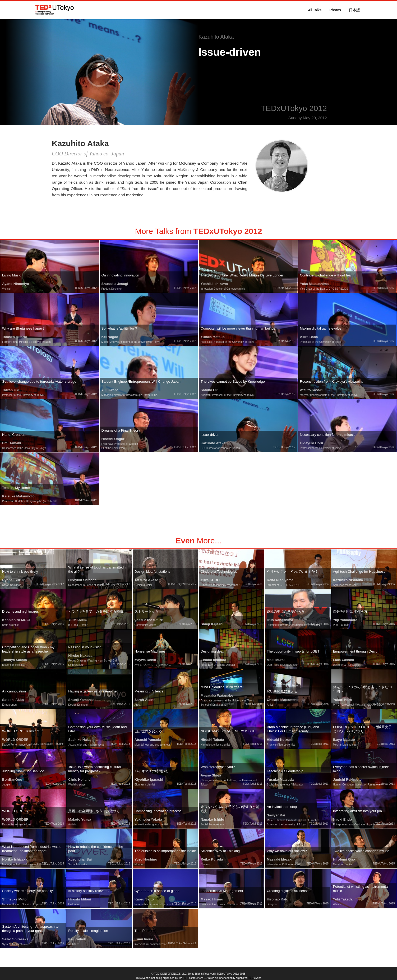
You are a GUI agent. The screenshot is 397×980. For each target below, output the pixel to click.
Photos (335, 10)
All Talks (315, 10)
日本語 (354, 10)
